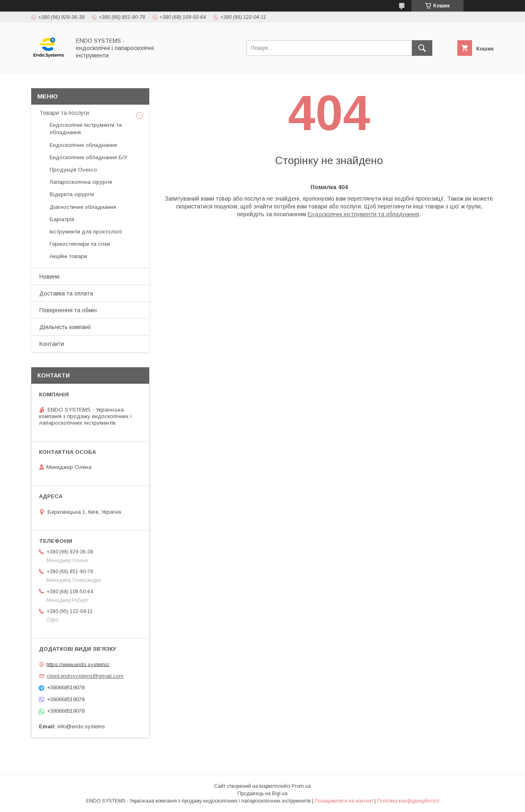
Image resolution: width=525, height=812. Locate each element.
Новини (49, 277)
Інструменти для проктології (86, 232)
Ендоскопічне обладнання (83, 145)
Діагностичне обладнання (83, 207)
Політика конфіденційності (408, 801)
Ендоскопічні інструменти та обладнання (363, 214)
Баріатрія (62, 219)
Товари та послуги (64, 113)
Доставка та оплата (66, 293)
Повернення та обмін (68, 310)
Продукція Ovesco (73, 170)
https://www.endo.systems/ (78, 664)
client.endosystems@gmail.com (85, 676)
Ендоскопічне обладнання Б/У (88, 157)
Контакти (52, 344)
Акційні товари (68, 256)
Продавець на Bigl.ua (262, 794)
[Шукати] (422, 48)
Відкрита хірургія (72, 194)
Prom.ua (301, 786)
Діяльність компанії (65, 327)
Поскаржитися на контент (344, 801)
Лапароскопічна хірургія (81, 182)
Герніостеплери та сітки (80, 244)
